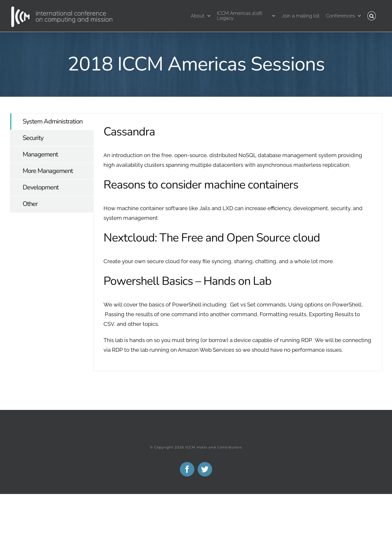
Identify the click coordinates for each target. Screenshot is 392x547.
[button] (372, 16)
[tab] (52, 122)
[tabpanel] (238, 242)
